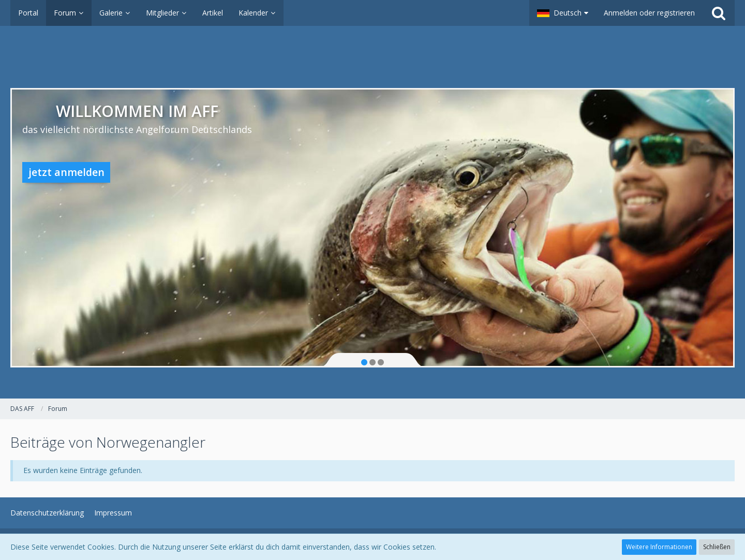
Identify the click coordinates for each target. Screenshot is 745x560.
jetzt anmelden (66, 172)
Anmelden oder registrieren (649, 13)
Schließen (717, 547)
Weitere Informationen (659, 547)
